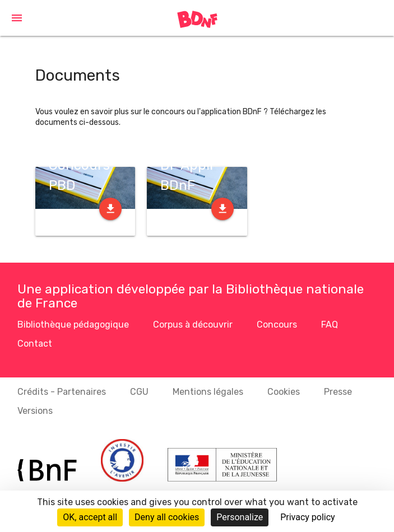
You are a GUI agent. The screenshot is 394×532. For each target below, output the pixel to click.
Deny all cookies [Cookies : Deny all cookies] (167, 517)
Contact (35, 344)
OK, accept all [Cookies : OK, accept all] (90, 517)
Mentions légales (208, 392)
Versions (35, 411)
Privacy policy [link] (308, 517)
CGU (139, 392)
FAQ (330, 325)
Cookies (284, 392)
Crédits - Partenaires (62, 392)
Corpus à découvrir (193, 325)
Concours (277, 325)
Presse (338, 392)
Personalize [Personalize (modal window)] (240, 517)
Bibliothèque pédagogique (73, 325)
